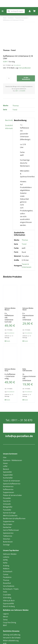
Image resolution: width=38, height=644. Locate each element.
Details (8, 341)
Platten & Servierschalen (12, 495)
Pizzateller (7, 498)
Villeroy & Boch (9, 601)
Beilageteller (8, 507)
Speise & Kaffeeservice (12, 484)
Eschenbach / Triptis (11, 589)
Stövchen (7, 539)
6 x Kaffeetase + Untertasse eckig (10, 376)
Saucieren (7, 501)
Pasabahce (7, 577)
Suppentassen (9, 492)
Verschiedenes (9, 586)
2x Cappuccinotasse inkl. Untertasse (29, 377)
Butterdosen (8, 542)
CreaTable (7, 595)
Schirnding (7, 598)
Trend (15, 110)
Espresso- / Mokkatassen (13, 460)
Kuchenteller (8, 478)
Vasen (5, 463)
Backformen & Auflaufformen (14, 518)
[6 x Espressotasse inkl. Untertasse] (28, 295)
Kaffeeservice (8, 489)
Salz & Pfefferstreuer (11, 530)
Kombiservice (8, 486)
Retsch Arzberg (9, 606)
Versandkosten (17, 65)
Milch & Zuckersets (10, 516)
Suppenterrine (9, 521)
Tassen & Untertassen (12, 481)
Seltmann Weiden (10, 554)
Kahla (5, 563)
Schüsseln (7, 504)
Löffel (5, 466)
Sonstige (6, 545)
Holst (5, 592)
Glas (5, 457)
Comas (6, 574)
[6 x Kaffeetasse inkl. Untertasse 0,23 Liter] (10, 295)
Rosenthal (7, 583)
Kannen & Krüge (9, 513)
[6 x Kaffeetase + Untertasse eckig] (10, 356)
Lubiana (6, 557)
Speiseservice (8, 533)
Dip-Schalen (8, 524)
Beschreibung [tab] (8, 120)
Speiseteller (7, 472)
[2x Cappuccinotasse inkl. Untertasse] (28, 356)
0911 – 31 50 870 (20, 91)
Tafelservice (8, 536)
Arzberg (6, 566)
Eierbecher (7, 527)
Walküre (6, 569)
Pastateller (7, 510)
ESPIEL (6, 560)
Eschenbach (8, 572)
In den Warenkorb (26, 78)
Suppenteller (8, 475)
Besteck (6, 469)
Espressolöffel (8, 604)
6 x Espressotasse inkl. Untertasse (28, 316)
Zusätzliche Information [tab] (8, 127)
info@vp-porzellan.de (19, 436)
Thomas (16, 106)
